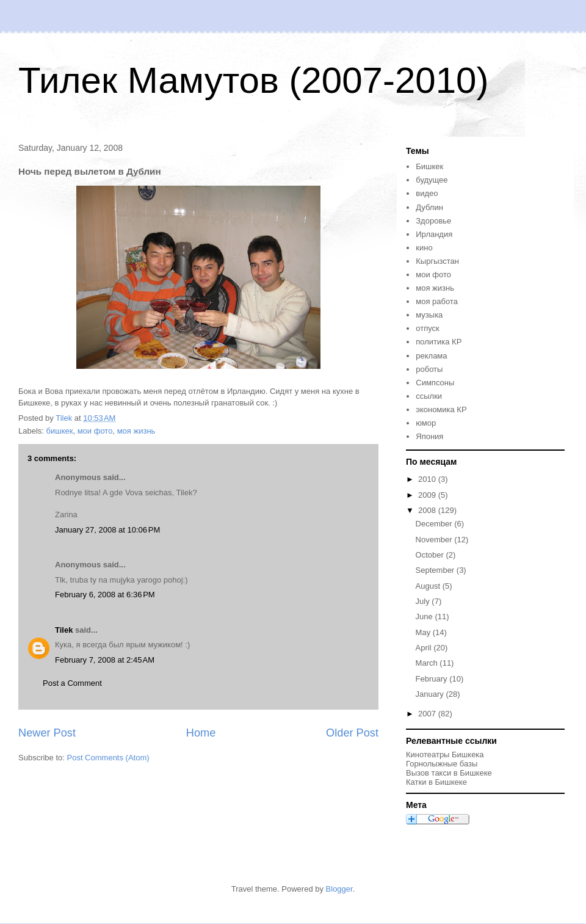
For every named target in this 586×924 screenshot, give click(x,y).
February (433, 679)
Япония (429, 436)
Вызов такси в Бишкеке (449, 773)
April (425, 648)
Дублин (429, 207)
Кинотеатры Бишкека (445, 755)
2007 (428, 714)
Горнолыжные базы (442, 764)
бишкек (60, 431)
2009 (428, 495)
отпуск (427, 328)
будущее (432, 180)
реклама (431, 356)
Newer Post (47, 733)
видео (427, 193)
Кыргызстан (437, 261)
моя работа (437, 301)
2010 (428, 479)
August (429, 586)
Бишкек (429, 166)
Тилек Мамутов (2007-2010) (253, 80)
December (435, 524)
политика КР (439, 342)
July (424, 601)
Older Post (352, 733)
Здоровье (433, 221)
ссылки (429, 396)
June (425, 617)
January (431, 694)
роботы (429, 369)
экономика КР (441, 409)
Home (201, 733)
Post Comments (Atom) (108, 758)
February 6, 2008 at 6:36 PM (105, 595)
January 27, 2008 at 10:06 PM (107, 530)
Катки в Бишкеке (436, 782)
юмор (426, 423)
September (436, 570)
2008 (428, 510)
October (431, 555)
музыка (429, 315)
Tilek (64, 630)
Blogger (339, 889)
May (424, 632)
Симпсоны (435, 383)
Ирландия (434, 234)
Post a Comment (72, 683)
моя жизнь (136, 431)
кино (424, 248)
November (435, 540)
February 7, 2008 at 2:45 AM (105, 660)
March (428, 663)
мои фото (95, 431)
